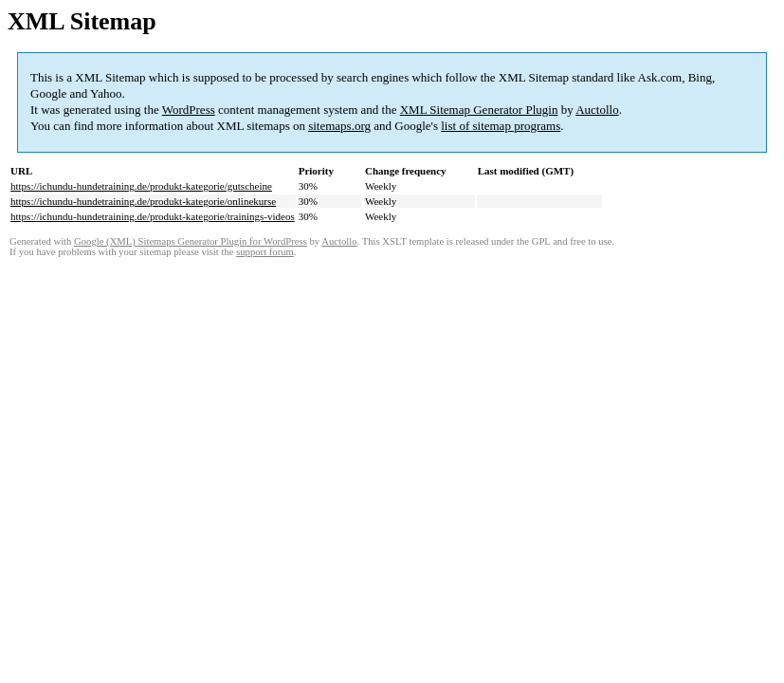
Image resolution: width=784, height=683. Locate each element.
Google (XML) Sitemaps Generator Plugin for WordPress (191, 241)
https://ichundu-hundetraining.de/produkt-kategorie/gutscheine (141, 186)
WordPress (189, 110)
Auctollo (597, 110)
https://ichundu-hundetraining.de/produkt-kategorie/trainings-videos (153, 216)
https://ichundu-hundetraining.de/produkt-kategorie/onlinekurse (143, 201)
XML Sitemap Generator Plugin (479, 110)
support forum (265, 252)
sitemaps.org (339, 126)
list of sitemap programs (501, 126)
